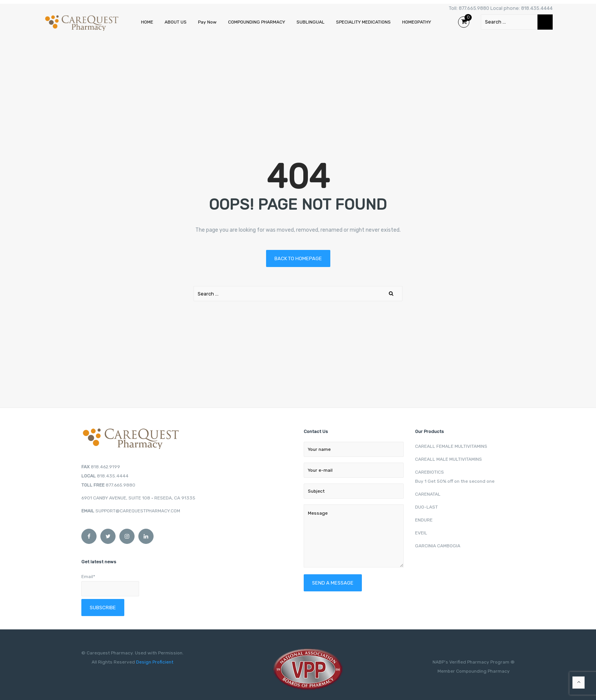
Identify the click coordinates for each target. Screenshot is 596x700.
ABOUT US (176, 22)
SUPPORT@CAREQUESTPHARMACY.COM (138, 511)
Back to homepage (298, 258)
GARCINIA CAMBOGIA (438, 546)
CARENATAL (428, 494)
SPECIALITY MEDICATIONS (363, 22)
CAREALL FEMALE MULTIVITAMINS (451, 446)
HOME (147, 22)
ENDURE (424, 520)
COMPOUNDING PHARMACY (257, 22)
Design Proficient (154, 662)
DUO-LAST (426, 507)
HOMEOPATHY (417, 22)
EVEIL (421, 533)
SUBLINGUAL (311, 22)
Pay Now (207, 22)
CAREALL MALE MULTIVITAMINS (449, 459)
